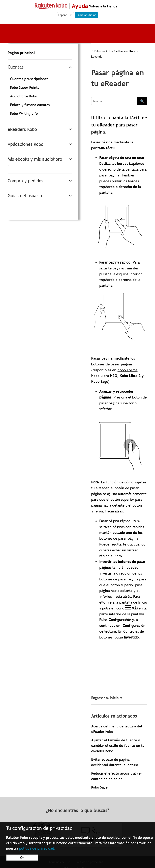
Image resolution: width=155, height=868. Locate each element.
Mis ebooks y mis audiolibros (35, 163)
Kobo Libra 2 (130, 376)
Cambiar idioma (86, 15)
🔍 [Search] (142, 101)
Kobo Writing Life (24, 113)
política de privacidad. (37, 848)
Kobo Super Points (25, 87)
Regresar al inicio (107, 698)
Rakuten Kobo (103, 51)
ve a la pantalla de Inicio (127, 602)
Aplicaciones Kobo (26, 144)
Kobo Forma (127, 370)
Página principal (21, 53)
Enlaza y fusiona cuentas (30, 105)
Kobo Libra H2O (104, 376)
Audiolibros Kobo (24, 96)
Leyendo (97, 56)
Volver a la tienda (103, 6)
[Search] (114, 101)
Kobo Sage (100, 381)
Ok (22, 858)
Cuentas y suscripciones (29, 79)
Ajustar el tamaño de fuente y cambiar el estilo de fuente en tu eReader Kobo (118, 745)
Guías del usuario (25, 196)
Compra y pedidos (25, 181)
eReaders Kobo (22, 129)
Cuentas (16, 67)
